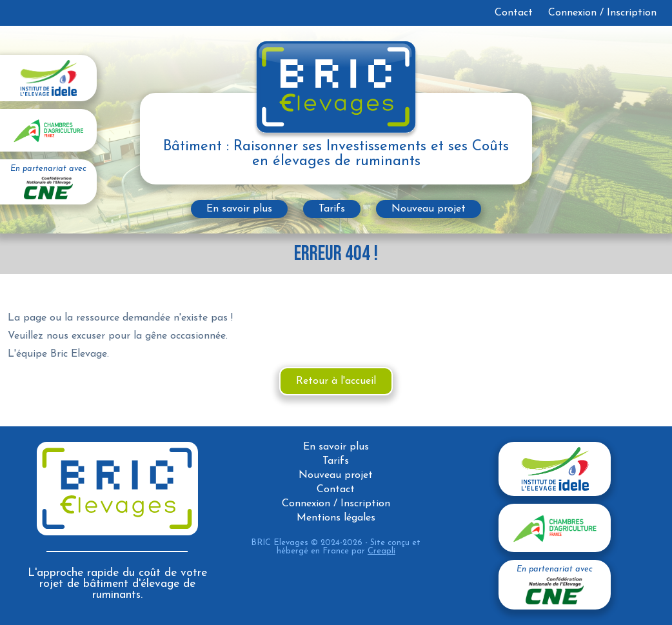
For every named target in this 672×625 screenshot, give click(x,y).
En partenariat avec (48, 182)
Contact (514, 13)
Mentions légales (336, 518)
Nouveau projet (429, 209)
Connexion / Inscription (602, 13)
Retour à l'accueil (336, 381)
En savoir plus (239, 209)
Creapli (381, 551)
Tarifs (332, 209)
